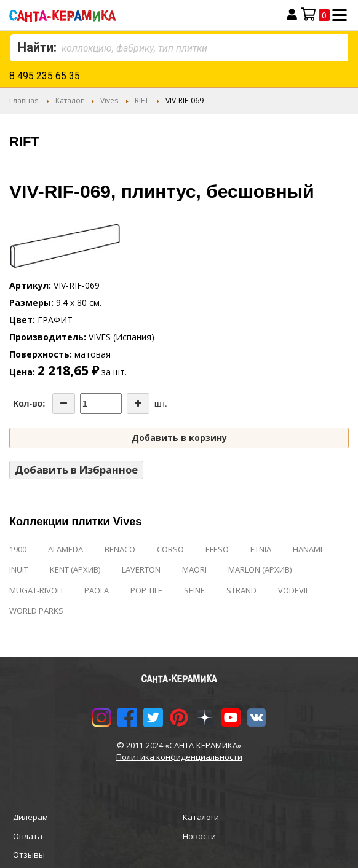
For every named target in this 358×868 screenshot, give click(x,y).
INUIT (19, 569)
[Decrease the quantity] (64, 404)
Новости (199, 836)
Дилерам (30, 817)
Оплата (28, 836)
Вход (292, 15)
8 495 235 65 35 (45, 76)
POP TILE (146, 590)
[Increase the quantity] (138, 404)
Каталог (70, 100)
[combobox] (179, 48)
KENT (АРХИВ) (75, 569)
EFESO (217, 549)
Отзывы (29, 854)
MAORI (194, 569)
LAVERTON (141, 569)
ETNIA (261, 549)
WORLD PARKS (36, 611)
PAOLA (97, 590)
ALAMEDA (66, 549)
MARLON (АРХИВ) (260, 569)
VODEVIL (294, 590)
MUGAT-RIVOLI (36, 590)
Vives (109, 100)
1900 (18, 549)
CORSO (170, 549)
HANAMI (308, 549)
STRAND (241, 590)
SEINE (194, 590)
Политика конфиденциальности (179, 757)
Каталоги (201, 817)
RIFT (142, 100)
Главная (24, 100)
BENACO (120, 549)
